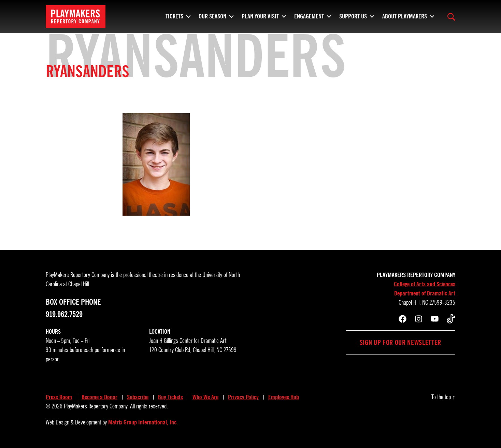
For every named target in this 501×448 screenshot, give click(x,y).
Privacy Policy (243, 397)
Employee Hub (284, 397)
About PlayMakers (405, 19)
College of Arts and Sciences (425, 284)
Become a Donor (99, 397)
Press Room (59, 397)
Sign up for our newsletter (400, 343)
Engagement (309, 19)
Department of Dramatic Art (425, 293)
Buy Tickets (170, 397)
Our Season (212, 19)
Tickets (174, 19)
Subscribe (138, 397)
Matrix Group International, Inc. (143, 422)
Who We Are (205, 397)
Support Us (353, 19)
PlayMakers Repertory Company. (96, 406)
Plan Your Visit (260, 19)
